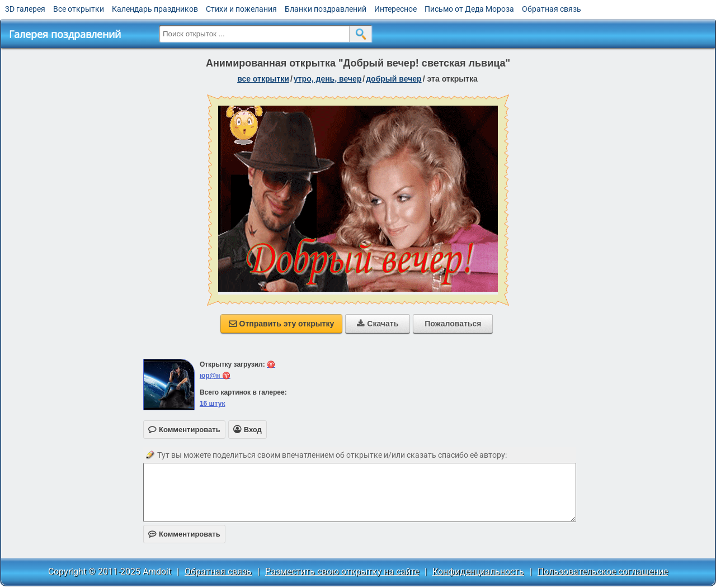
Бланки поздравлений (326, 9)
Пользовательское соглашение (603, 572)
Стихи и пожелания (241, 9)
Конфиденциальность (478, 572)
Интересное (395, 9)
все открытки (263, 79)
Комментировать (184, 534)
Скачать (378, 324)
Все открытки (79, 9)
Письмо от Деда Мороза (469, 9)
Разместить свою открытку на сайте (342, 572)
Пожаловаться (453, 324)
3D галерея (25, 9)
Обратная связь (552, 9)
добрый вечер (394, 79)
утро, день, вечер (328, 79)
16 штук (213, 404)
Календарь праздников (155, 9)
